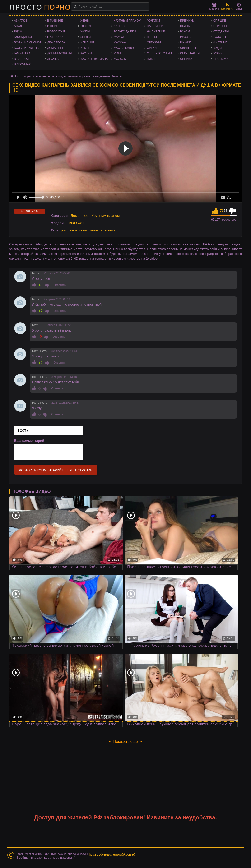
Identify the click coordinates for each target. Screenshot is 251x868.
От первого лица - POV (162, 53)
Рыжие (186, 42)
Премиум (187, 21)
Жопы (85, 32)
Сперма (186, 59)
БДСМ (18, 32)
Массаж (120, 42)
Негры (152, 37)
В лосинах (22, 64)
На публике (156, 32)
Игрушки (87, 42)
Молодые (121, 59)
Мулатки (153, 21)
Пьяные (186, 26)
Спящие (220, 21)
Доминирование (60, 53)
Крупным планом (127, 21)
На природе (156, 26)
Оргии (152, 48)
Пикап (152, 59)
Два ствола (56, 42)
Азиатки (20, 21)
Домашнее (56, 48)
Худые (218, 48)
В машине (55, 21)
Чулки (218, 53)
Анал (18, 26)
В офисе (54, 26)
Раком (185, 32)
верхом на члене (84, 230)
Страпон (220, 26)
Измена (86, 48)
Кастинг (87, 53)
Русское (187, 37)
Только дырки (125, 32)
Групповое (56, 37)
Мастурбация (124, 48)
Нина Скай (75, 223)
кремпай (108, 230)
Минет (119, 53)
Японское (221, 59)
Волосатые (56, 32)
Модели (214, 7)
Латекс (119, 26)
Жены (85, 21)
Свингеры (188, 48)
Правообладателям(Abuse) (111, 854)
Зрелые (86, 37)
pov (64, 230)
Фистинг (220, 42)
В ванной (21, 59)
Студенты (221, 32)
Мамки (119, 37)
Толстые (220, 37)
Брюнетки (22, 53)
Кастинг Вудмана (94, 59)
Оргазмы (154, 42)
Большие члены (27, 48)
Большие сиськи (27, 42)
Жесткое (87, 26)
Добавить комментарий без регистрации (56, 470)
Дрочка (53, 59)
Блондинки (23, 37)
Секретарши (190, 53)
